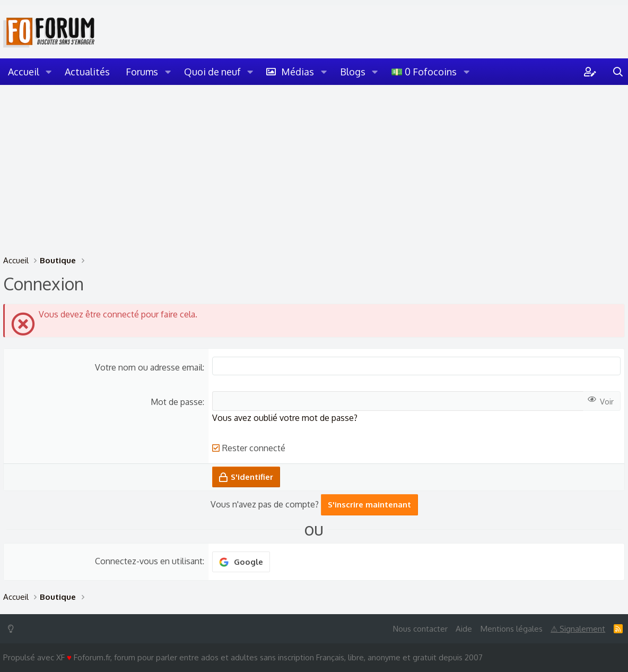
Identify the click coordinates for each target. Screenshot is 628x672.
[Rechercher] (618, 72)
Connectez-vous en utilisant (149, 561)
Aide (464, 629)
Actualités (87, 72)
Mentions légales (512, 629)
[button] (49, 72)
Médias (298, 72)
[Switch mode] (13, 629)
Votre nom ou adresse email (149, 367)
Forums (142, 72)
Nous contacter (420, 629)
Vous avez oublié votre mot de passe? (285, 418)
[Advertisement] (314, 165)
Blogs (353, 72)
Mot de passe (177, 402)
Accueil (24, 72)
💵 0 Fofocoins (424, 72)
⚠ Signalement (578, 629)
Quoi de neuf (212, 72)
